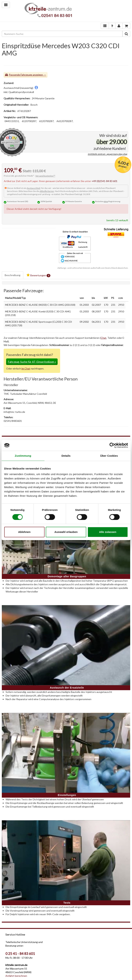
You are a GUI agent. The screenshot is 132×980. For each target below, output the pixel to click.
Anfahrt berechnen (16, 976)
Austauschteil (34, 188)
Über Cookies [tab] (109, 456)
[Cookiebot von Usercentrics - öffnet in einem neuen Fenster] (112, 445)
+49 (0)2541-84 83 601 (104, 181)
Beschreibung (13, 275)
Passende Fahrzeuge (21, 75)
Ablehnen (24, 532)
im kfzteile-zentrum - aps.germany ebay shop (107, 154)
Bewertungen (38, 275)
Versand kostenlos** (45, 176)
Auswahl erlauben (66, 532)
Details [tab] (66, 456)
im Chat (26, 368)
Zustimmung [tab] (23, 456)
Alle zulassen (108, 532)
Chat (104, 338)
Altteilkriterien (47, 191)
